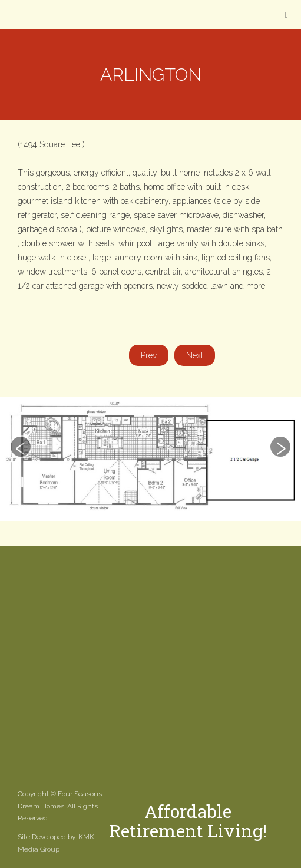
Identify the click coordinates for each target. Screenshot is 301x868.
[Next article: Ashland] (195, 355)
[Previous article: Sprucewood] (149, 355)
